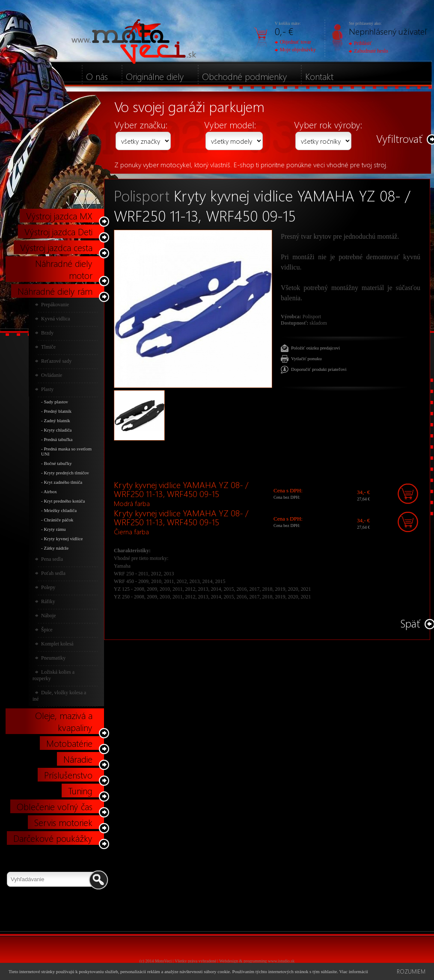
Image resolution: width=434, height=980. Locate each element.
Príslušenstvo (68, 775)
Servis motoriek (63, 822)
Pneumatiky (53, 658)
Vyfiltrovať (399, 138)
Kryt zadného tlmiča (63, 482)
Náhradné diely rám (55, 291)
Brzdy (47, 333)
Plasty (47, 389)
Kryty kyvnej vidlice (63, 539)
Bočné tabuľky (58, 463)
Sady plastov (56, 402)
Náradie (78, 759)
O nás (97, 76)
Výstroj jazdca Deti (58, 231)
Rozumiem (411, 971)
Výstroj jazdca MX (59, 216)
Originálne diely (155, 76)
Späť (410, 623)
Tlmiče (48, 347)
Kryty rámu (55, 529)
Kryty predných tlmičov (66, 473)
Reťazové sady (56, 361)
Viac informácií (353, 971)
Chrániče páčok (58, 520)
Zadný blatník (57, 420)
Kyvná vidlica (56, 319)
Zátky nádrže (56, 548)
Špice (47, 630)
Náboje (49, 616)
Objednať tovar (293, 42)
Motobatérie (69, 743)
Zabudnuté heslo (369, 51)
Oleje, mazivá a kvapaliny (64, 721)
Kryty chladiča (58, 430)
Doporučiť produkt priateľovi (319, 369)
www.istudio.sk (281, 961)
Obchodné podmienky (245, 76)
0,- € (284, 31)
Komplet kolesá (57, 644)
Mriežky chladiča (60, 510)
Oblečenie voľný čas (55, 806)
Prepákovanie (55, 305)
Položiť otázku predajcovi (315, 348)
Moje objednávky (295, 50)
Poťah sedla (53, 573)
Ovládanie (52, 375)
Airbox (50, 491)
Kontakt (319, 76)
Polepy (48, 587)
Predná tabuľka (58, 439)
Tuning (80, 791)
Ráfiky (48, 601)
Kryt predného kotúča (64, 501)
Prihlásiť (360, 43)
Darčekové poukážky (53, 838)
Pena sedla (52, 559)
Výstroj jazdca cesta (56, 247)
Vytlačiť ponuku (306, 358)
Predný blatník (57, 411)
